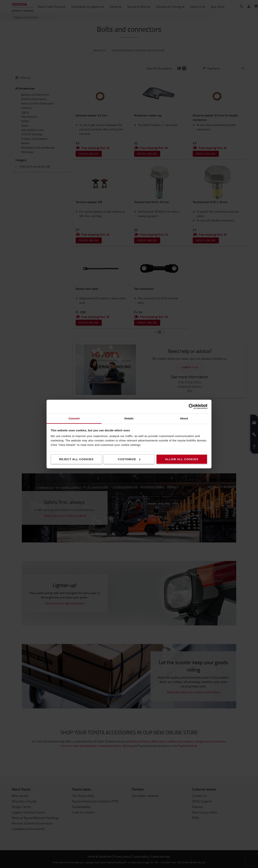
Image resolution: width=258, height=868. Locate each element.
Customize (129, 459)
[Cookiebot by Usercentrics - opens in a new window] (191, 407)
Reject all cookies (76, 459)
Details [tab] (129, 418)
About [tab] (184, 418)
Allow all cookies (182, 459)
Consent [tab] (74, 418)
